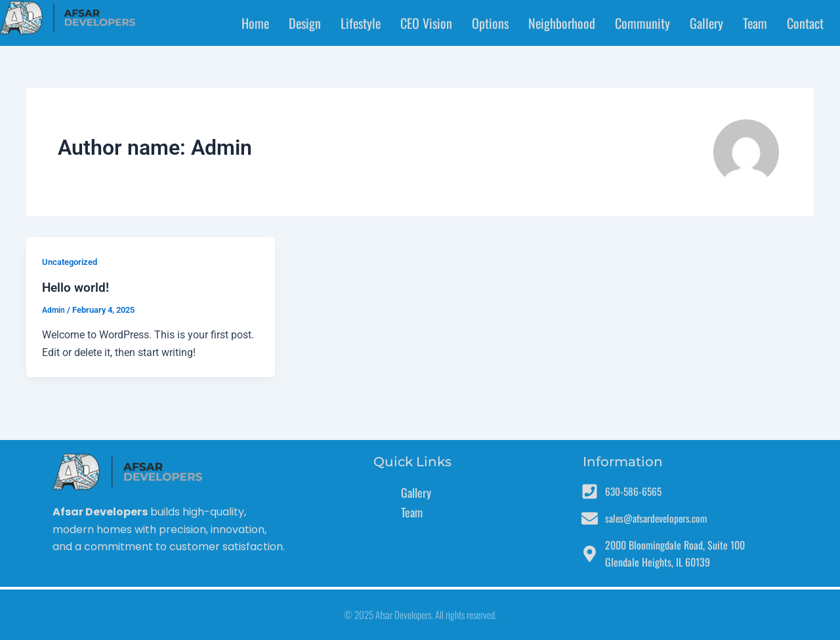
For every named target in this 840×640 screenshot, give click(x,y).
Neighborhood (562, 23)
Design (305, 23)
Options (490, 23)
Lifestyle (361, 23)
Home (255, 23)
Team (755, 23)
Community (642, 23)
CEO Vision (426, 23)
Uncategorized (73, 262)
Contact (805, 23)
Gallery (706, 23)
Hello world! (76, 287)
